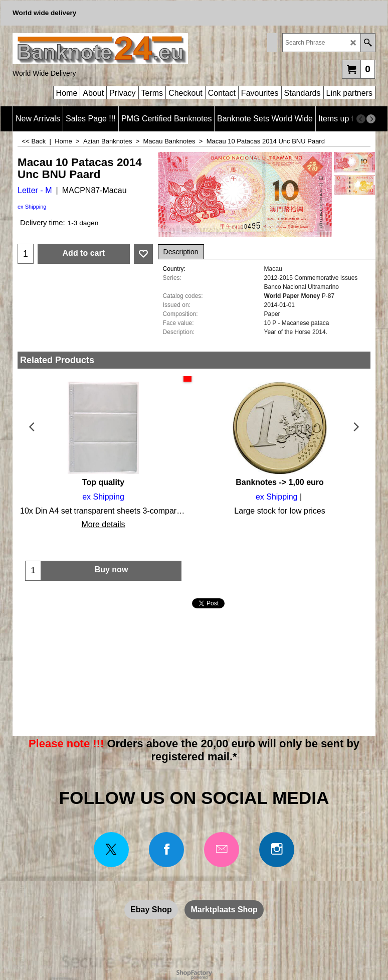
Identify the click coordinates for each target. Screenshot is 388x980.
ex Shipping (32, 207)
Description (181, 252)
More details (103, 524)
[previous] (361, 119)
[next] (371, 119)
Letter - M (35, 190)
